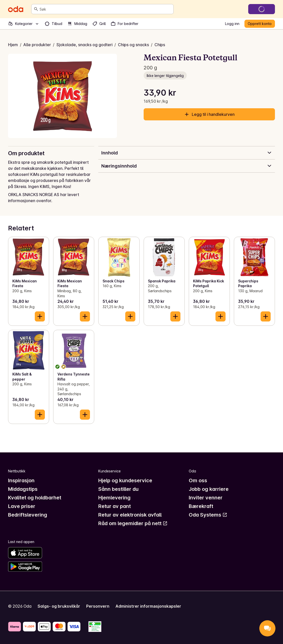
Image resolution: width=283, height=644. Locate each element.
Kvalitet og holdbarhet (35, 498)
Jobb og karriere (209, 489)
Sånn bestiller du (118, 489)
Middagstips (23, 489)
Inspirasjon (21, 480)
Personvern (98, 606)
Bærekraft (201, 506)
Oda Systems (208, 515)
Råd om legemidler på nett (133, 523)
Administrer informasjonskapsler (148, 606)
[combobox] (105, 9)
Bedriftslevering (28, 515)
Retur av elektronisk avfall (130, 515)
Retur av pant (115, 506)
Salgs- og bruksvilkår (59, 606)
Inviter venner (206, 498)
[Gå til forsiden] (16, 9)
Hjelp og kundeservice (125, 480)
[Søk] (36, 9)
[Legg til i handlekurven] (40, 316)
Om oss (198, 480)
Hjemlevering (114, 498)
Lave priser (22, 506)
